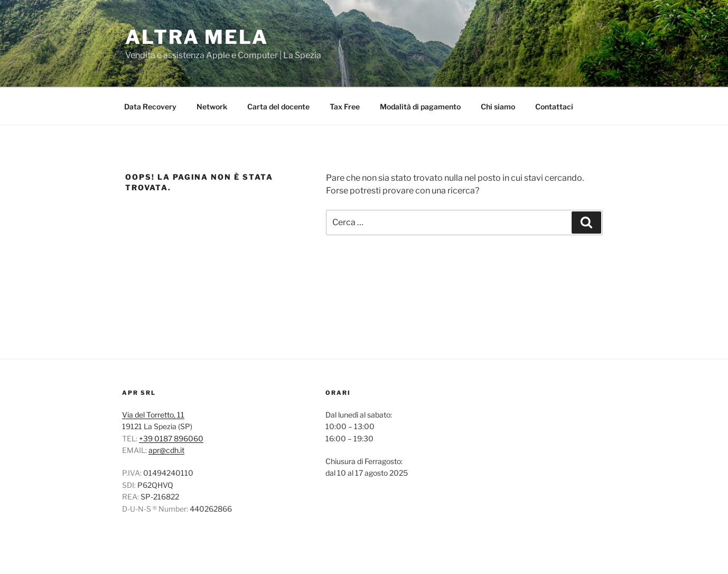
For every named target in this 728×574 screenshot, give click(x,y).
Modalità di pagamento (420, 107)
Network (212, 107)
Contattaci (554, 107)
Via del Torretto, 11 (153, 415)
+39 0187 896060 (171, 438)
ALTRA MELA (197, 37)
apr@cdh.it (166, 450)
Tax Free (345, 107)
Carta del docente (278, 107)
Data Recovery (150, 107)
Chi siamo (498, 107)
